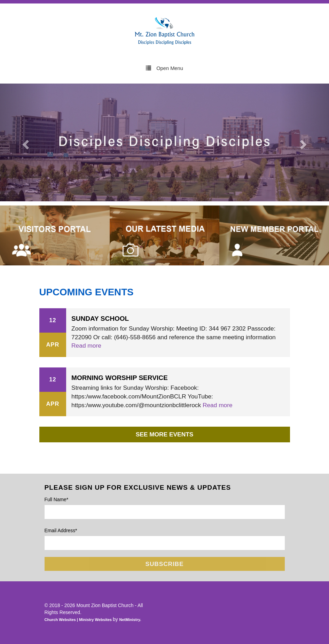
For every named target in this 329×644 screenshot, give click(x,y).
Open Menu (164, 68)
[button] (25, 142)
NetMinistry (130, 620)
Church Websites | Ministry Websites (79, 620)
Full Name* (57, 499)
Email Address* (61, 530)
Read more (86, 346)
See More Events (165, 434)
